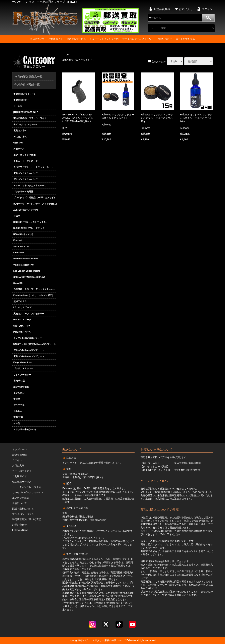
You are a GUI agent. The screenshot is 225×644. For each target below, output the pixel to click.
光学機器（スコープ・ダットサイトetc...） (35, 289)
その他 (17, 423)
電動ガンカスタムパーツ (26, 173)
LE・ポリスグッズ (22, 308)
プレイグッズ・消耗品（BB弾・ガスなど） (35, 198)
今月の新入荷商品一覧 (33, 77)
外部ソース (19, 149)
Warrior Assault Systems (26, 259)
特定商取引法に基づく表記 (27, 519)
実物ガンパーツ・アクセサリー (29, 314)
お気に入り (186, 9)
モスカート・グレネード (26, 161)
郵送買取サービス (76, 39)
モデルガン (19, 393)
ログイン (207, 9)
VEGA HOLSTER (21, 247)
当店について (37, 39)
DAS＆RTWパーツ (22, 320)
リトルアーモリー (22, 375)
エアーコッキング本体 (24, 155)
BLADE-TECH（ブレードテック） (30, 228)
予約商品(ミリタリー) (24, 94)
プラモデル (19, 405)
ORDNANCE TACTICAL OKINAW (29, 277)
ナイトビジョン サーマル (26, 125)
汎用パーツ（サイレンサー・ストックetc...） (35, 204)
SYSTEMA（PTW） (23, 326)
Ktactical (18, 240)
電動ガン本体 (20, 131)
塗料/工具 (18, 417)
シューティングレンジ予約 (104, 39)
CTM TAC (18, 143)
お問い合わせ (165, 39)
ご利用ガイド (56, 39)
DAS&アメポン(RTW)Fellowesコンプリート (35, 344)
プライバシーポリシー (24, 514)
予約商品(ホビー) (22, 100)
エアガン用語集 (21, 498)
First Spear (19, 253)
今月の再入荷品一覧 (27, 84)
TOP (66, 55)
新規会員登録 (162, 9)
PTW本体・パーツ (22, 332)
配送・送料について (23, 509)
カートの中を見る (185, 39)
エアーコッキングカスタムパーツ (30, 186)
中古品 (17, 399)
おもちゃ (18, 411)
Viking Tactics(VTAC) (24, 265)
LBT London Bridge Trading (27, 271)
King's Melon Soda (23, 362)
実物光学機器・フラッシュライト (30, 118)
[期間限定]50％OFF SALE (26, 112)
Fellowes (131, 640)
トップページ (19, 449)
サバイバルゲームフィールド (138, 39)
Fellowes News (20, 530)
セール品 (18, 106)
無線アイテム (20, 301)
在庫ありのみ (157, 62)
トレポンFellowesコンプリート (29, 338)
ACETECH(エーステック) (26, 210)
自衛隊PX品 (19, 381)
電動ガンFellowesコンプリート (29, 356)
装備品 (17, 216)
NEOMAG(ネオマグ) (23, 234)
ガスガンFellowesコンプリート (29, 350)
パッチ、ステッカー (23, 368)
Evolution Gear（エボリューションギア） (34, 295)
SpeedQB (18, 283)
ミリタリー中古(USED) (25, 430)
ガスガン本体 (20, 137)
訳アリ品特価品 (21, 387)
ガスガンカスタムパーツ (26, 179)
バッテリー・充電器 (23, 192)
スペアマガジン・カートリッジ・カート (33, 167)
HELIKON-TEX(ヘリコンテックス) (30, 222)
